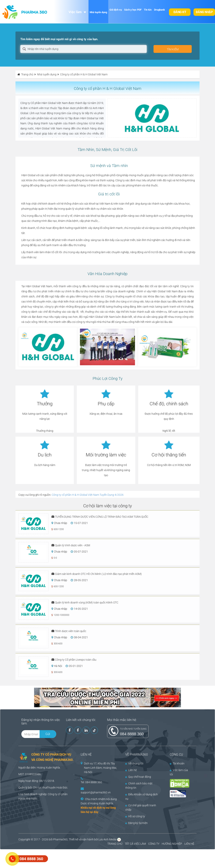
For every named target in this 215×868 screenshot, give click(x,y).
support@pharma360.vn (96, 792)
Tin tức (148, 10)
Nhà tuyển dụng (98, 12)
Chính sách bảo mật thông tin (139, 786)
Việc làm (75, 12)
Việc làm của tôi (179, 772)
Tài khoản (177, 763)
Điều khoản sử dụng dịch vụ (142, 797)
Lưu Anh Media (107, 839)
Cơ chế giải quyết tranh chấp (141, 807)
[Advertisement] (71, 858)
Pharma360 (60, 839)
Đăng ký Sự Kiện (136, 823)
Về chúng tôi (134, 763)
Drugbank (159, 10)
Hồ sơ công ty (135, 816)
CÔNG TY (154, 844)
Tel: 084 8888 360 (91, 782)
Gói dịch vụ (116, 10)
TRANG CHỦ (115, 844)
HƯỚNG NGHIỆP (172, 844)
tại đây (94, 812)
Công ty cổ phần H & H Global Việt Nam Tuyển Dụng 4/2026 (88, 495)
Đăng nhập (204, 12)
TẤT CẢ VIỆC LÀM (135, 844)
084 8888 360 (132, 734)
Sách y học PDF (133, 10)
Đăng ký (180, 12)
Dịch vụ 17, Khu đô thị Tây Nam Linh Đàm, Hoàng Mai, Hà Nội (100, 768)
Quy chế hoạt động (138, 777)
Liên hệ (131, 770)
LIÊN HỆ (189, 844)
